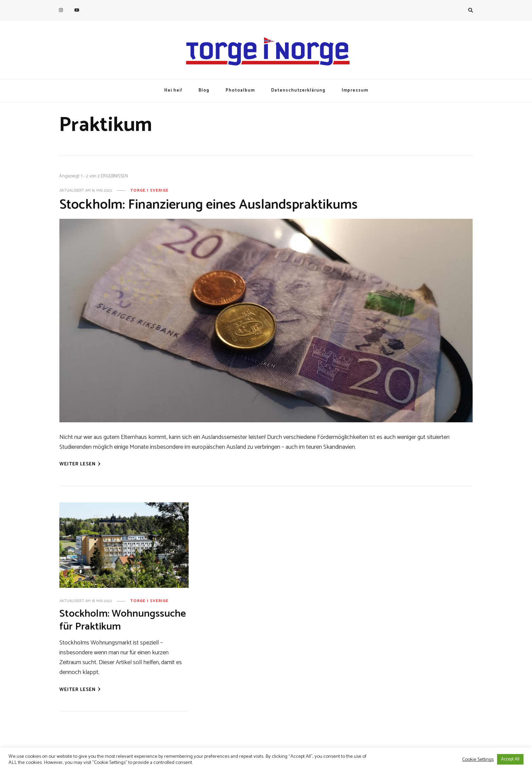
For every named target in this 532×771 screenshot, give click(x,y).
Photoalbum (240, 90)
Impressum (355, 90)
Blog (204, 90)
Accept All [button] (510, 759)
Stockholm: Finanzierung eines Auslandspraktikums (208, 205)
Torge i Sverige (149, 191)
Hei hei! (173, 90)
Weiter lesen (80, 464)
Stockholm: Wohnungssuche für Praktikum (123, 620)
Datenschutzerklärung (298, 90)
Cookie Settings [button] (478, 759)
